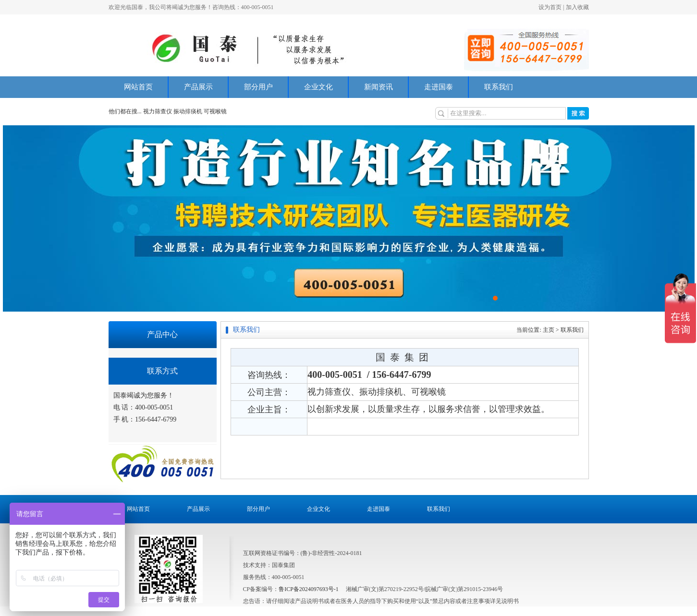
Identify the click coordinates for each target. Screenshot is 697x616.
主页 (549, 330)
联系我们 (499, 87)
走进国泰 (439, 87)
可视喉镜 (215, 111)
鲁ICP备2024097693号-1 (309, 589)
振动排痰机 (188, 111)
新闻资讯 (379, 87)
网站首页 (138, 87)
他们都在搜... (125, 111)
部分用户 (258, 87)
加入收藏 (577, 7)
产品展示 (198, 87)
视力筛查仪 (158, 111)
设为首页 (550, 7)
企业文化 (318, 87)
